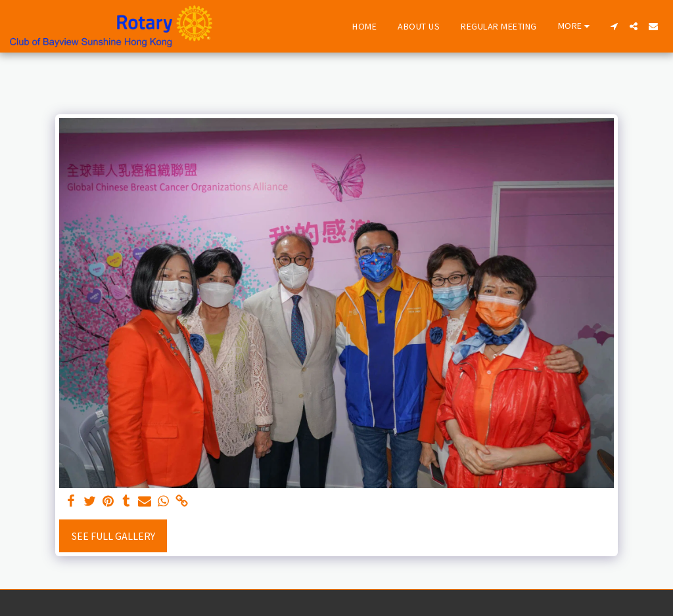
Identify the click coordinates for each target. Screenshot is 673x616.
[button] (614, 26)
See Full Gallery (113, 536)
